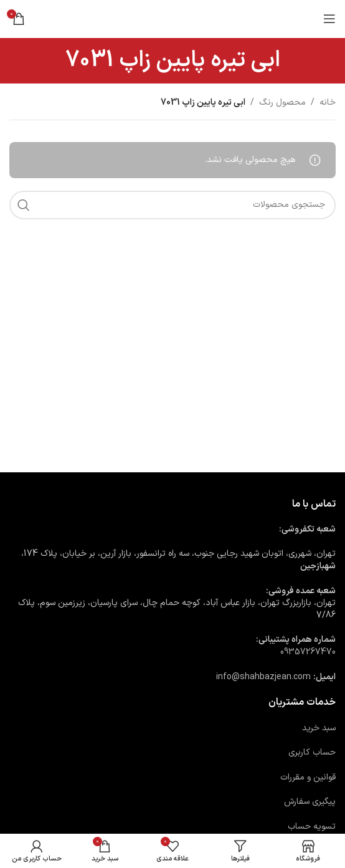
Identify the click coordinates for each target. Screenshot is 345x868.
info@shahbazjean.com (263, 677)
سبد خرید (319, 728)
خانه (328, 103)
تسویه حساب (312, 827)
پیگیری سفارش (310, 802)
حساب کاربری (312, 752)
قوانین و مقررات (308, 777)
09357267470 (308, 652)
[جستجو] (172, 205)
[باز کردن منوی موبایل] (329, 19)
